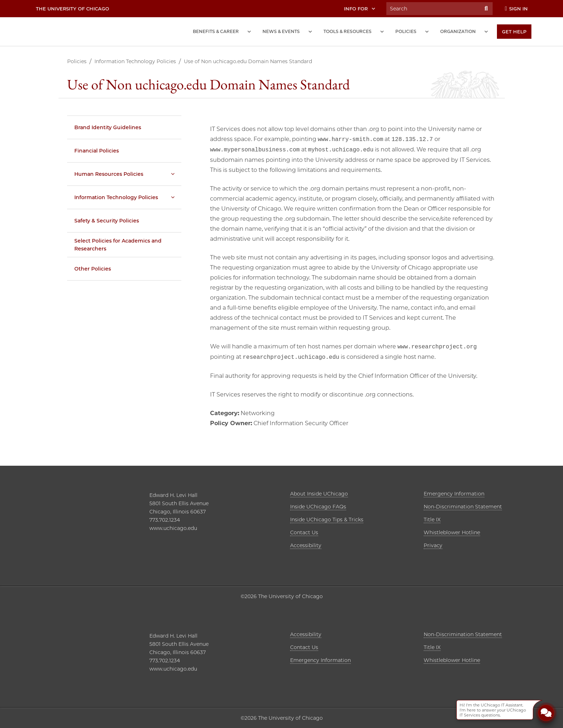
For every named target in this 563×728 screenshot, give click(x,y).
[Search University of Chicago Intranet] (433, 9)
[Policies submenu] (427, 32)
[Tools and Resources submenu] (382, 32)
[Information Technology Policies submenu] (173, 197)
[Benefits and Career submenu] (249, 32)
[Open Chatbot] (546, 714)
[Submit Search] (486, 9)
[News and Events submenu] (310, 32)
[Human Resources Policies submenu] (173, 174)
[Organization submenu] (486, 32)
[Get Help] (514, 32)
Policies (77, 61)
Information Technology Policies (135, 61)
